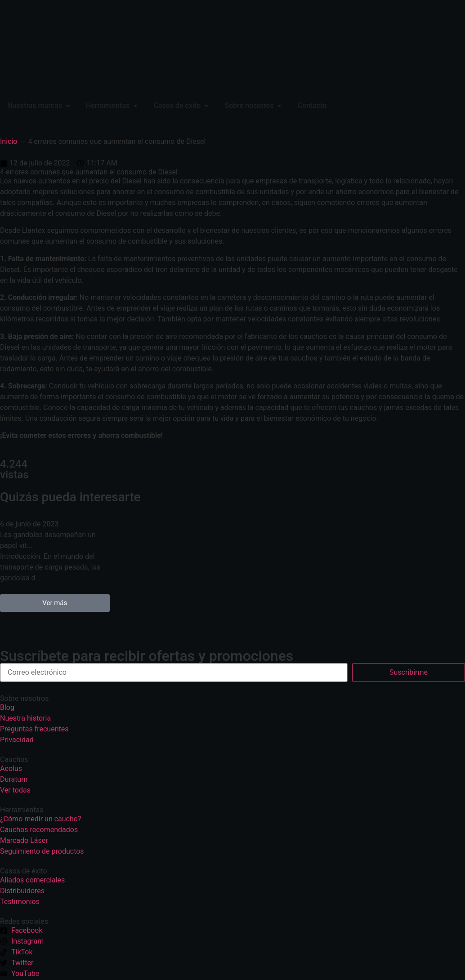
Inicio (9, 141)
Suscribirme (409, 672)
